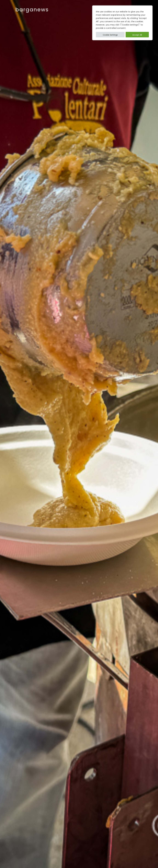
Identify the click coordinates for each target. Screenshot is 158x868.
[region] (122, 23)
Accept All (137, 35)
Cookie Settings (110, 35)
